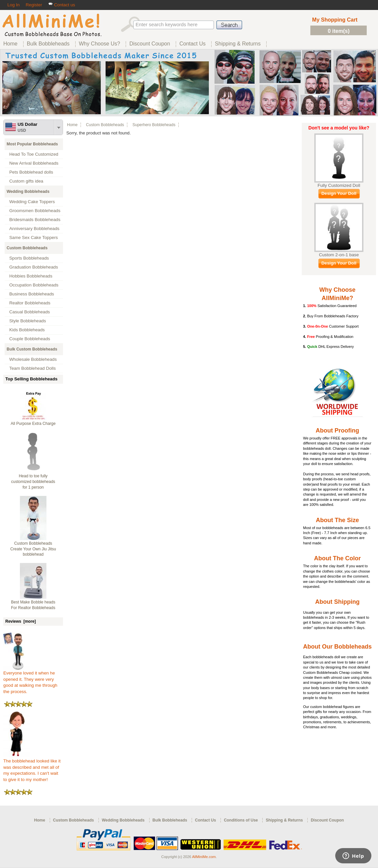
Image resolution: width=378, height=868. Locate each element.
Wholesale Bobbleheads (33, 359)
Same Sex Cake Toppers (34, 237)
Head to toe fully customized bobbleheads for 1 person (33, 482)
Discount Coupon (327, 820)
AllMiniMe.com (204, 857)
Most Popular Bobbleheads (32, 144)
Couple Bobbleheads (30, 339)
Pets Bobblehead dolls (31, 172)
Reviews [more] (21, 621)
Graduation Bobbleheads (34, 267)
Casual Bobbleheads (30, 312)
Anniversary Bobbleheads (34, 229)
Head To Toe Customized (34, 154)
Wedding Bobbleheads (28, 192)
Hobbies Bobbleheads (31, 276)
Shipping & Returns (284, 820)
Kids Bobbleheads (27, 330)
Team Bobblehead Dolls (32, 368)
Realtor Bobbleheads (30, 303)
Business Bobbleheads (32, 294)
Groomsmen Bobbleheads (35, 211)
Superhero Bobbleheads (154, 125)
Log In (13, 5)
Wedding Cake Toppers (32, 202)
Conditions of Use (241, 820)
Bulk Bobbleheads (170, 820)
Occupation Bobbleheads (34, 285)
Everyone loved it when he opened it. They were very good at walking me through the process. (30, 680)
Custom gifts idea (26, 181)
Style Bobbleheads (28, 321)
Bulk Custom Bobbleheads (32, 349)
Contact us (62, 5)
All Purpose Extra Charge (33, 424)
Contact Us (205, 820)
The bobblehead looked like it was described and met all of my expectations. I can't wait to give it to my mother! (32, 768)
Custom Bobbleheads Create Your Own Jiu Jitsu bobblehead (33, 549)
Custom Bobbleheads (27, 248)
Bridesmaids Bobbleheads (35, 220)
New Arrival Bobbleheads (34, 163)
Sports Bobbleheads (29, 258)
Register (34, 5)
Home (72, 125)
